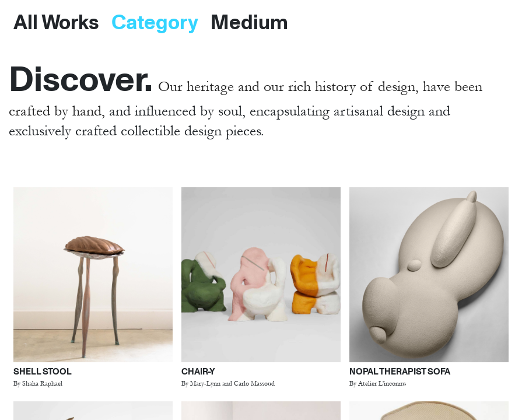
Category (155, 21)
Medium (249, 21)
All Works (56, 21)
